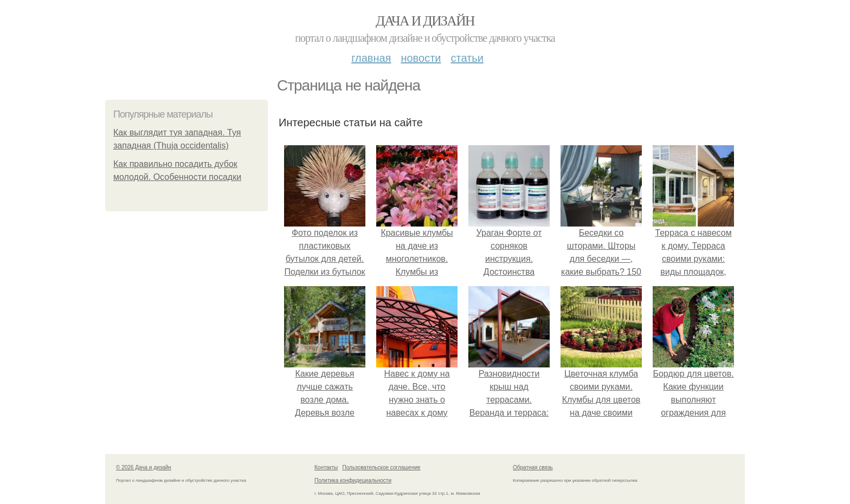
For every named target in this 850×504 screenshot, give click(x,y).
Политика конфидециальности (353, 480)
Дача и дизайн (425, 21)
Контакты (326, 467)
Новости (421, 58)
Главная (371, 58)
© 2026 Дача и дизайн (144, 467)
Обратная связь (533, 467)
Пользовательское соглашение (382, 467)
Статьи (467, 58)
